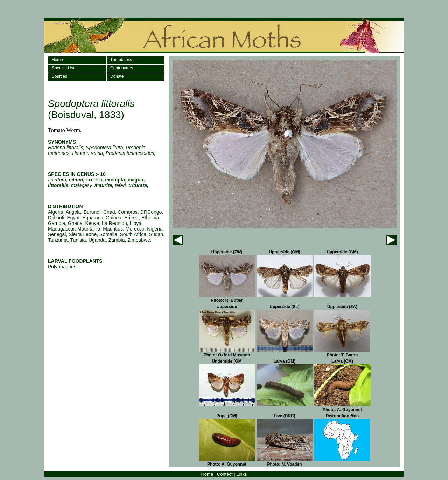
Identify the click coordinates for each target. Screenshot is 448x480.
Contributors (122, 68)
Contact (225, 474)
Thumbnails (121, 60)
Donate (117, 76)
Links (241, 474)
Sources (59, 76)
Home (57, 60)
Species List (63, 68)
